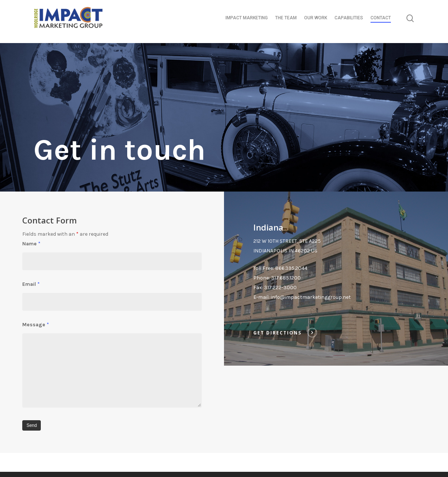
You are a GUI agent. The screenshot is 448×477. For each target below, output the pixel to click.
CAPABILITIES (349, 22)
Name (31, 244)
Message (36, 325)
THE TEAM (286, 22)
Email (31, 284)
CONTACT (381, 22)
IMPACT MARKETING (247, 22)
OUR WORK (316, 22)
